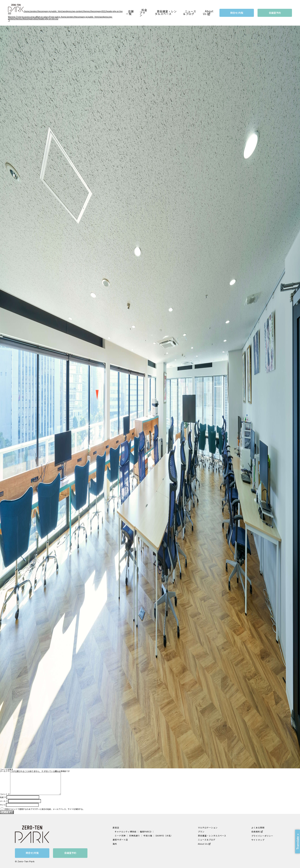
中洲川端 (148, 836)
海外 (115, 844)
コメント (5, 794)
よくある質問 (258, 828)
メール (4, 801)
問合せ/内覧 (237, 13)
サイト (3, 805)
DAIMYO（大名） (164, 836)
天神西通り (135, 836)
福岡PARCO (146, 832)
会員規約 (256, 832)
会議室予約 (275, 13)
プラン (201, 832)
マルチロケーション (208, 828)
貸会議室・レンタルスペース (166, 13)
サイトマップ (258, 840)
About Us (208, 13)
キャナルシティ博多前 (126, 832)
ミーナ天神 (120, 836)
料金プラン (143, 13)
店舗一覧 (130, 13)
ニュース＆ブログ (190, 13)
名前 (3, 797)
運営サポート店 (120, 840)
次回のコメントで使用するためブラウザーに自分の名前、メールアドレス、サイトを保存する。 (44, 809)
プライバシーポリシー (262, 836)
